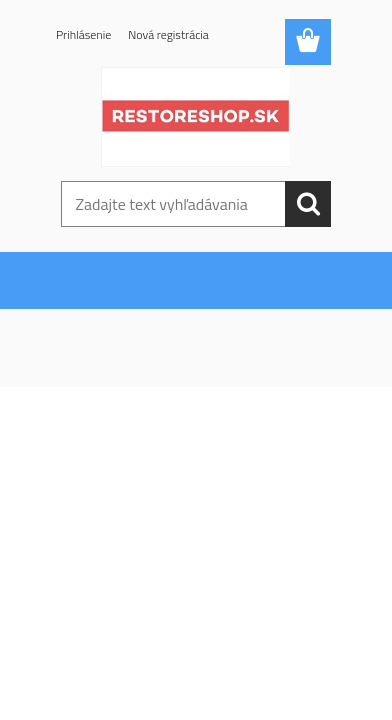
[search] (308, 204)
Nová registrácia (168, 34)
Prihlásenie (83, 34)
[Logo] (195, 117)
